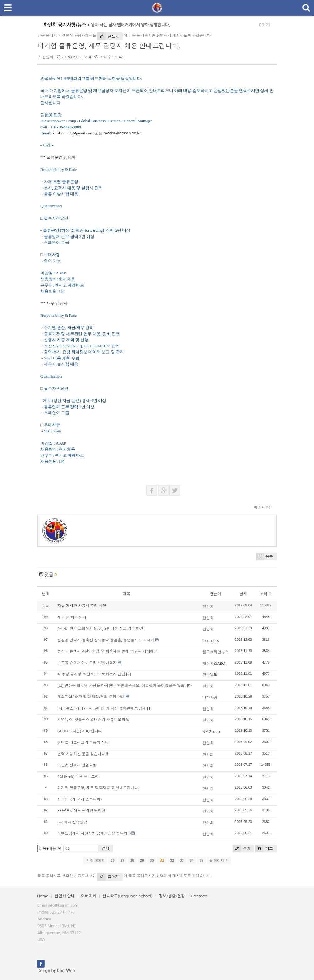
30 (152, 860)
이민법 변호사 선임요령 (77, 765)
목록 (264, 556)
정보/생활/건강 (172, 896)
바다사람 (210, 697)
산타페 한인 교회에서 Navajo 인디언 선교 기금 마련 (100, 628)
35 (201, 860)
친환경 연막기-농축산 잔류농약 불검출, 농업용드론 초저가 (106, 640)
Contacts (199, 896)
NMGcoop (211, 732)
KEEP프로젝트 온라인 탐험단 (81, 811)
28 (132, 860)
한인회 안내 (65, 896)
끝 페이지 (219, 860)
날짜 (243, 594)
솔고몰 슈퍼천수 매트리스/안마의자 (87, 663)
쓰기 (242, 849)
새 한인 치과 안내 (72, 617)
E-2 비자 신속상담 (72, 822)
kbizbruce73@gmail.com (73, 133)
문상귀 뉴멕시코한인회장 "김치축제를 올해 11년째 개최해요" (108, 651)
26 (113, 860)
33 (182, 860)
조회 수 (266, 594)
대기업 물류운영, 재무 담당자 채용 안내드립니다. (109, 46)
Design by (56, 971)
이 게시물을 (263, 507)
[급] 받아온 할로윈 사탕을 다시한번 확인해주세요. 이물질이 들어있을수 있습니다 (125, 686)
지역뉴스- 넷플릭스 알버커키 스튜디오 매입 (93, 719)
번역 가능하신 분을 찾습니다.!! (83, 754)
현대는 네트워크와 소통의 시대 (83, 742)
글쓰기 (108, 36)
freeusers (211, 641)
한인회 (48, 57)
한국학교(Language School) (128, 896)
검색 (106, 848)
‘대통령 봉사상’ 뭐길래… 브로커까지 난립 (91, 674)
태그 (264, 849)
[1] (149, 708)
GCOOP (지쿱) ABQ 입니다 (80, 731)
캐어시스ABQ (214, 663)
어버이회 (89, 896)
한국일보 (210, 675)
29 (142, 860)
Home (43, 896)
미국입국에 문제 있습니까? (80, 799)
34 (192, 860)
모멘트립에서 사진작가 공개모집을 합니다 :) (94, 833)
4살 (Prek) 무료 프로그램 (78, 777)
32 (172, 860)
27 (122, 860)
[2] (128, 674)
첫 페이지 (95, 860)
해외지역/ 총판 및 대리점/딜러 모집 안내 (91, 697)
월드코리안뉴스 (216, 652)
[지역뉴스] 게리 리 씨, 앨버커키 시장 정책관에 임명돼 (102, 708)
